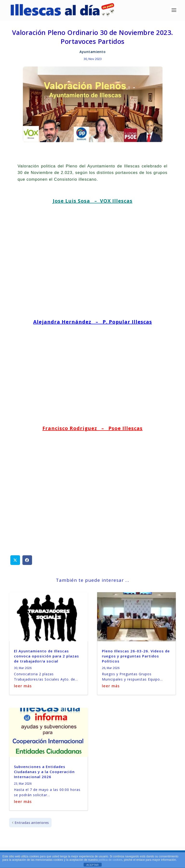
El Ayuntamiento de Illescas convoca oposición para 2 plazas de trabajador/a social (46, 655)
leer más (23, 685)
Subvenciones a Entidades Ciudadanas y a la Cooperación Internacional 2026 (44, 770)
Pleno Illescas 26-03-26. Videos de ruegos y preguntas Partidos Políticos (136, 655)
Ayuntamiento (92, 51)
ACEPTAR (92, 865)
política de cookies (110, 860)
